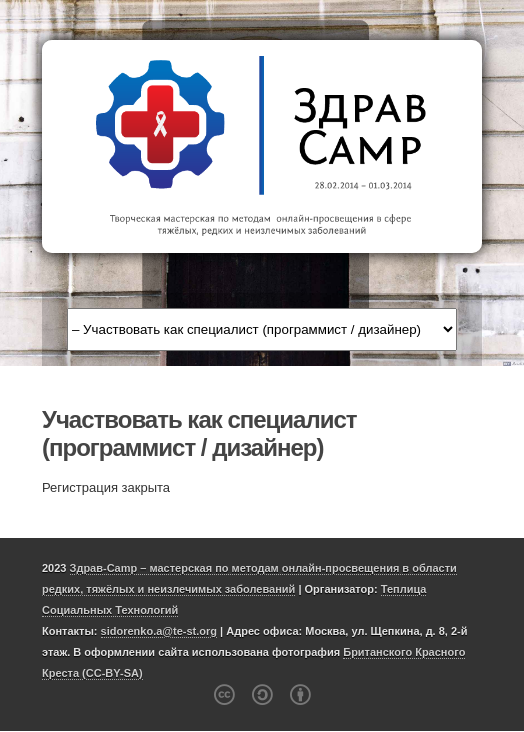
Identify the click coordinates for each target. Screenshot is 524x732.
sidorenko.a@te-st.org (159, 631)
